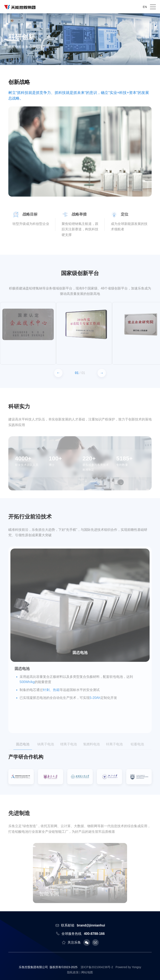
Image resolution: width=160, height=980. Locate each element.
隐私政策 (73, 972)
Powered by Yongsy (128, 967)
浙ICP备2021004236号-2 (97, 967)
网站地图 (87, 972)
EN (145, 7)
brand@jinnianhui (91, 925)
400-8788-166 (94, 934)
